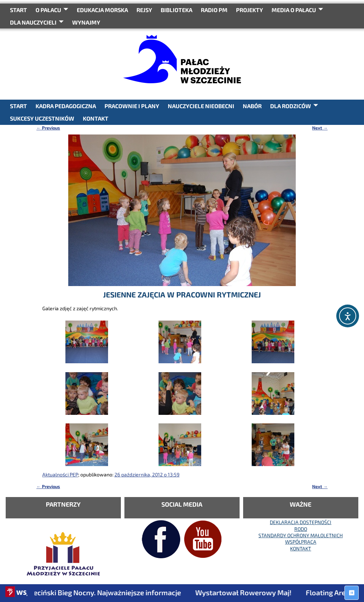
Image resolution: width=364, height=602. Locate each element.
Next (320, 128)
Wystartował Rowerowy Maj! (248, 592)
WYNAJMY (86, 22)
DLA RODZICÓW (291, 106)
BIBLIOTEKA (176, 10)
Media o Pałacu (294, 10)
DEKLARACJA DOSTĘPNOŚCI (301, 522)
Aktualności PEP (60, 474)
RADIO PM (214, 10)
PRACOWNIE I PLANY (132, 106)
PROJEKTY (250, 10)
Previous (48, 128)
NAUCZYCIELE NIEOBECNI (201, 106)
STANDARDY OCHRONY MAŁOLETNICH (301, 535)
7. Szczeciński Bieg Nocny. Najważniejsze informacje (101, 592)
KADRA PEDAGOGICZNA (66, 106)
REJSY (144, 10)
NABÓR (252, 106)
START (18, 10)
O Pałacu (48, 10)
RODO (301, 529)
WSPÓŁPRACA (301, 542)
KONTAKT (96, 118)
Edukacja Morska (102, 10)
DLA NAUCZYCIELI (33, 22)
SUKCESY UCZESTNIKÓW (42, 118)
